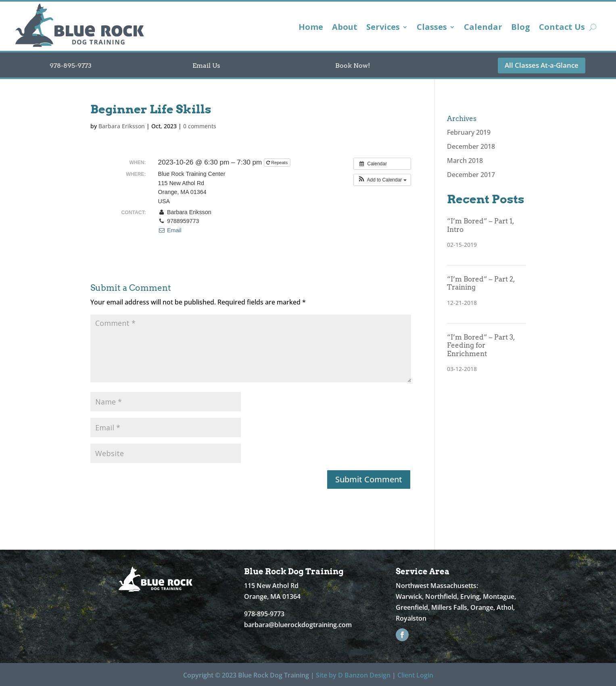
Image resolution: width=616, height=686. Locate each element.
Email (170, 230)
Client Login (415, 675)
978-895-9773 (71, 66)
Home (311, 28)
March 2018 (465, 161)
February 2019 (469, 132)
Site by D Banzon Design (353, 675)
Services (383, 28)
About (345, 28)
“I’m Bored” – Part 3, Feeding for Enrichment (481, 345)
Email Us (206, 66)
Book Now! (353, 66)
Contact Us (562, 28)
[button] (382, 180)
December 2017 (471, 175)
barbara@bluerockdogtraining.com (298, 625)
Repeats (278, 163)
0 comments (200, 126)
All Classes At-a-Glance (542, 65)
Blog (521, 28)
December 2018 (471, 146)
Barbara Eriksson (122, 126)
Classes (432, 28)
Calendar (483, 28)
